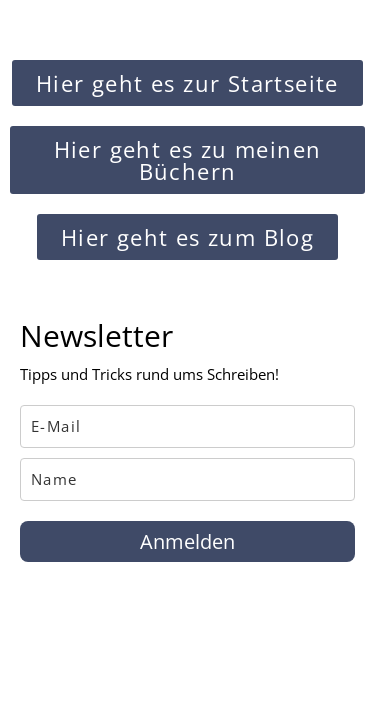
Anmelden (187, 541)
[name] (187, 479)
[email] (187, 426)
